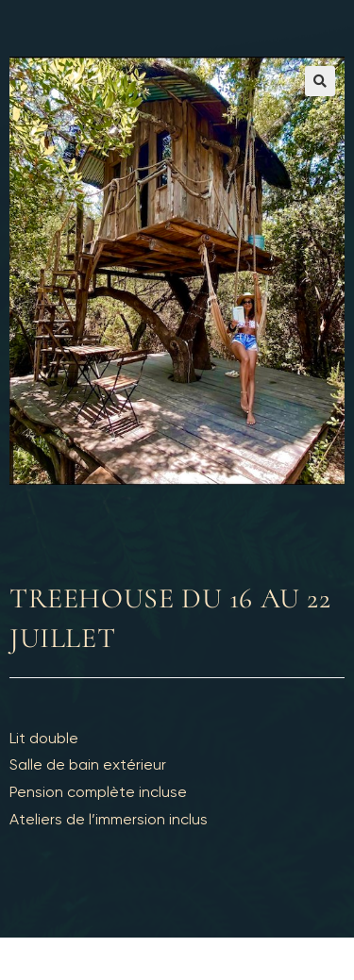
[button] (320, 81)
